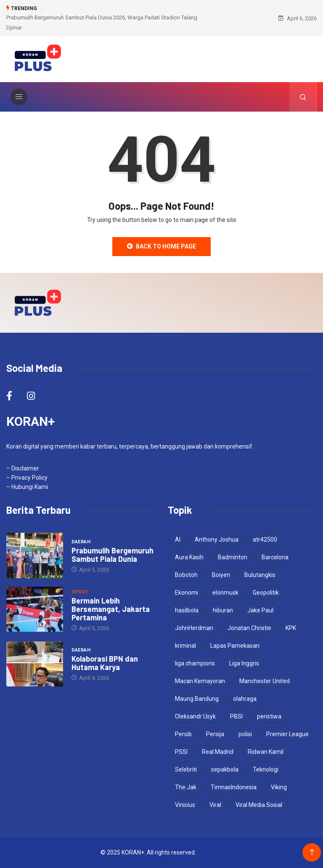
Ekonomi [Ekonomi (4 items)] (187, 593)
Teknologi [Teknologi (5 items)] (266, 769)
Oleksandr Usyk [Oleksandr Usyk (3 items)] (195, 716)
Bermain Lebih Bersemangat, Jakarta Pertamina (111, 609)
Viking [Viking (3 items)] (279, 787)
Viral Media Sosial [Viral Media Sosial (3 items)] (259, 805)
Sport (80, 592)
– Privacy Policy (27, 478)
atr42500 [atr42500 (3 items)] (265, 539)
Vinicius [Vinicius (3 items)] (185, 805)
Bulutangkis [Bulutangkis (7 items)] (260, 575)
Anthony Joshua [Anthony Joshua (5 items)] (217, 539)
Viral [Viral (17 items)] (215, 805)
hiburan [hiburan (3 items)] (223, 610)
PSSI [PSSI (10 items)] (181, 752)
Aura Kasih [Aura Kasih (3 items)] (189, 557)
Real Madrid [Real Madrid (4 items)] (218, 752)
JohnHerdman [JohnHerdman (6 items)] (194, 628)
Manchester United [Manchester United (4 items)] (265, 681)
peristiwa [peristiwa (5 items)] (269, 716)
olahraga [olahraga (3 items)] (245, 699)
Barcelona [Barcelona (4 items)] (275, 557)
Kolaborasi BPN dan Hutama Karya (105, 663)
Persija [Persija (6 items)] (215, 734)
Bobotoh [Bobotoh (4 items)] (186, 575)
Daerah (81, 542)
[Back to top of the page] (312, 852)
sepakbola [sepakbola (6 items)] (225, 769)
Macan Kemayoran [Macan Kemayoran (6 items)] (200, 681)
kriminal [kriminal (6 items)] (185, 646)
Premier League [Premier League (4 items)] (287, 734)
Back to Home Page (161, 246)
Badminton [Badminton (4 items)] (233, 557)
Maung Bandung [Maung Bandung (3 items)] (197, 699)
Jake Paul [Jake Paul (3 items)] (260, 610)
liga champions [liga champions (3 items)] (195, 663)
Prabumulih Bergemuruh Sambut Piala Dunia (113, 555)
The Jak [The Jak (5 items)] (186, 787)
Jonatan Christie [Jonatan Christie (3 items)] (249, 628)
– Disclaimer (23, 468)
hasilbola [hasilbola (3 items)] (187, 610)
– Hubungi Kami (27, 487)
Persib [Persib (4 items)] (183, 734)
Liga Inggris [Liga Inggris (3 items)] (244, 663)
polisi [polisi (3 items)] (245, 734)
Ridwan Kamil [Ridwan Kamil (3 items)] (266, 752)
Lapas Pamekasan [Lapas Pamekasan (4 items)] (235, 646)
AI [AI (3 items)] (178, 539)
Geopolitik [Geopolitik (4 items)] (266, 593)
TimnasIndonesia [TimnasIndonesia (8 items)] (234, 787)
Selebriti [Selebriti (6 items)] (186, 769)
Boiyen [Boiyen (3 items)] (221, 575)
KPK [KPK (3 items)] (291, 628)
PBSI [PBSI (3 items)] (236, 716)
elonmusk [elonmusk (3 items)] (225, 593)
